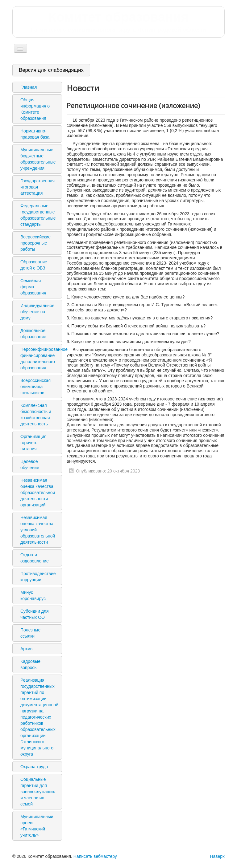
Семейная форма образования (33, 287)
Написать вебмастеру (95, 856)
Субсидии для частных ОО (35, 614)
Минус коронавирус (33, 595)
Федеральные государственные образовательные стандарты (38, 215)
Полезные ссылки (30, 633)
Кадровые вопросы (30, 664)
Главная (29, 87)
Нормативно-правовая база (35, 134)
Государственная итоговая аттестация (37, 187)
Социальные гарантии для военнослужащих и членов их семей (38, 792)
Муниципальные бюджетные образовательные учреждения (38, 159)
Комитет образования (118, 22)
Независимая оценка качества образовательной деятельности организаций (38, 493)
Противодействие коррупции (38, 577)
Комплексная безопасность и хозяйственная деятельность (36, 415)
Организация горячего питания (33, 443)
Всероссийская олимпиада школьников (35, 387)
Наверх (217, 856)
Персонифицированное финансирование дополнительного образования (40, 359)
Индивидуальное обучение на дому (37, 312)
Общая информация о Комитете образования (35, 109)
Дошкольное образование (33, 334)
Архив (26, 649)
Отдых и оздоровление (35, 558)
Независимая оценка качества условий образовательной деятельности (38, 530)
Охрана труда (34, 767)
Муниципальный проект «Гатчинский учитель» (37, 826)
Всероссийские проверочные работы (35, 243)
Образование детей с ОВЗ (34, 265)
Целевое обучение (30, 464)
